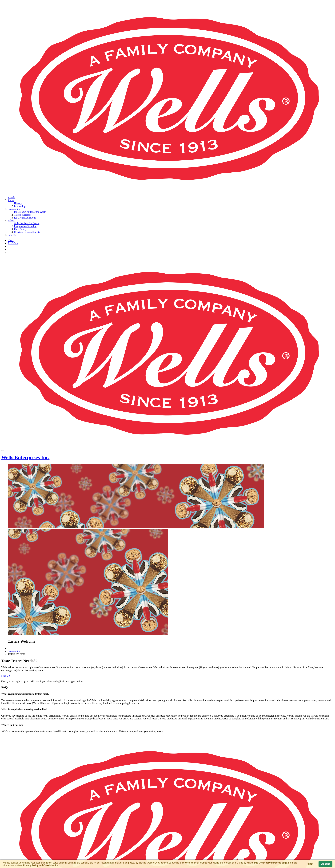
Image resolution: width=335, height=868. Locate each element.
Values (11, 221)
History (18, 203)
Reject (310, 864)
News (11, 240)
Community (14, 209)
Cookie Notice (51, 865)
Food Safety (20, 229)
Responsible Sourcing (25, 226)
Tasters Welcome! (23, 215)
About (11, 200)
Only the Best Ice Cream (27, 223)
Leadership (20, 206)
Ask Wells (13, 243)
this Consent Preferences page (270, 863)
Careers (12, 235)
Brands (11, 197)
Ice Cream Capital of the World (30, 212)
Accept (325, 864)
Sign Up (6, 676)
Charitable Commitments (27, 232)
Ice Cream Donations (25, 218)
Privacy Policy (31, 865)
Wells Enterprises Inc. (25, 457)
